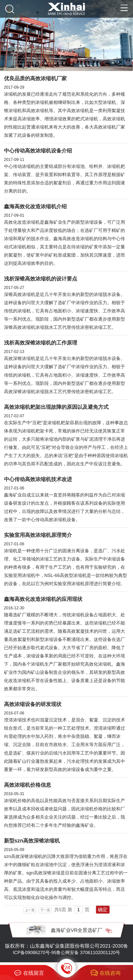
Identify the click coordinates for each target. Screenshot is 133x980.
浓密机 (87, 391)
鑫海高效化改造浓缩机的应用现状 (43, 599)
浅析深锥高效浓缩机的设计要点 (41, 279)
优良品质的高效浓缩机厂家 (35, 78)
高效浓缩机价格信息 (28, 785)
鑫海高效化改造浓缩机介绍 (35, 207)
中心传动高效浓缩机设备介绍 (38, 151)
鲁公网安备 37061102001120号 (88, 952)
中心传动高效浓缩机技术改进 (38, 479)
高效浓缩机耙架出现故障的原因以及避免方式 (56, 407)
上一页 (30, 910)
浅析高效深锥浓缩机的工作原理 (41, 343)
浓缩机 (11, 94)
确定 (103, 910)
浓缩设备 (116, 559)
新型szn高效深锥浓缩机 (32, 841)
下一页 (45, 910)
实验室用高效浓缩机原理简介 (38, 535)
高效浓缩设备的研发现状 (33, 704)
